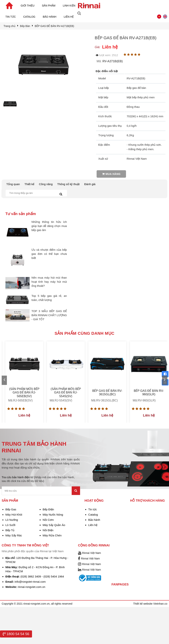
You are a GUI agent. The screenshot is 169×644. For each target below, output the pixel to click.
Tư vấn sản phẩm (21, 214)
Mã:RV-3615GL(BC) (105, 400)
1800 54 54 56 (16, 634)
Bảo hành (50, 17)
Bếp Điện (48, 509)
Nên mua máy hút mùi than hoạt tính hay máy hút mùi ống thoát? (49, 282)
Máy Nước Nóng (53, 515)
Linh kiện (69, 6)
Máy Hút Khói (14, 515)
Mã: (110, 61)
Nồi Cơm (48, 520)
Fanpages (120, 584)
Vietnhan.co (160, 604)
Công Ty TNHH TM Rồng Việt (25, 545)
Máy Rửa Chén (52, 535)
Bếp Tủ (10, 530)
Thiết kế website (143, 604)
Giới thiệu (28, 6)
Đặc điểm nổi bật (107, 71)
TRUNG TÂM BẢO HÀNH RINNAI (34, 447)
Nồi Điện (48, 530)
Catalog (29, 17)
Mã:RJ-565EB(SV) (20, 400)
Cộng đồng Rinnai (94, 545)
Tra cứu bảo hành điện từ (38, 479)
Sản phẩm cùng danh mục (84, 333)
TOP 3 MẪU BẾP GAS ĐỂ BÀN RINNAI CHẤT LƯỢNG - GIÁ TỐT (49, 315)
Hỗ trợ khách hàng (148, 501)
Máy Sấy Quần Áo (54, 525)
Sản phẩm (49, 6)
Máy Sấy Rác (14, 535)
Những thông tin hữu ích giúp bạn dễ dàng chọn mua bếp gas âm (49, 226)
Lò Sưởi (10, 525)
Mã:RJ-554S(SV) (61, 400)
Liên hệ (69, 17)
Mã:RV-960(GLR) (144, 400)
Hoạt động (94, 501)
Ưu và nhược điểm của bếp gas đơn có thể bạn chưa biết (49, 254)
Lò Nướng (12, 520)
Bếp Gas (11, 509)
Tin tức (11, 17)
